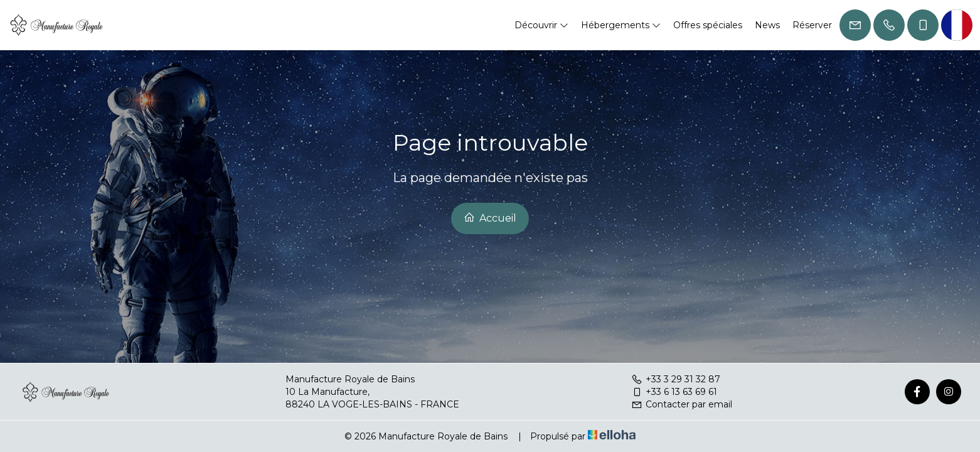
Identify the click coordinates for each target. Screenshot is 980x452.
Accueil (490, 218)
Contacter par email (682, 404)
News (767, 25)
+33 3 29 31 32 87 (676, 379)
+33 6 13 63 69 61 (674, 392)
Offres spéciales (708, 25)
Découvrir (541, 25)
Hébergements (621, 25)
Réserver (812, 25)
